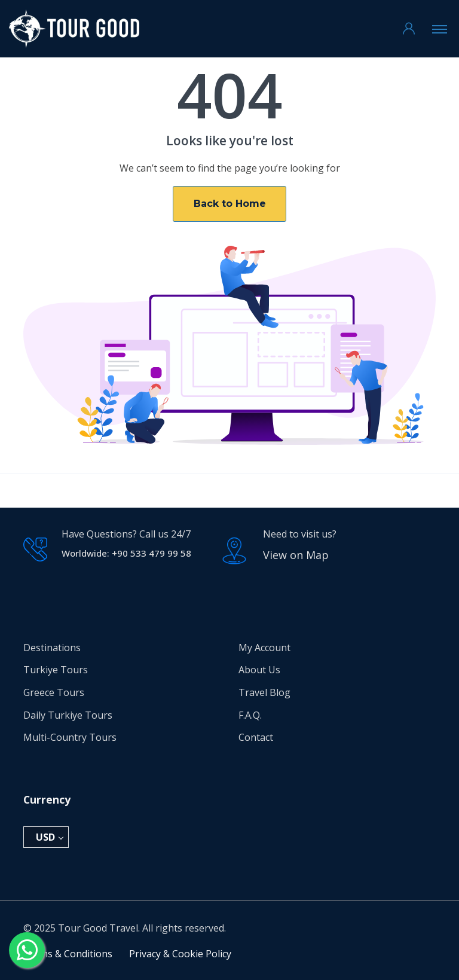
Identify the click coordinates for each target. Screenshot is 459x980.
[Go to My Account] (409, 29)
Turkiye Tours (56, 670)
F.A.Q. (250, 715)
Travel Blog (264, 692)
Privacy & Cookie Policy (180, 954)
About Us (259, 670)
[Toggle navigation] (440, 29)
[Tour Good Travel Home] (74, 29)
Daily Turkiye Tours (68, 715)
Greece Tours (54, 692)
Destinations (52, 648)
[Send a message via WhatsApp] (27, 950)
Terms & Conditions (68, 954)
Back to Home (230, 204)
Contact (256, 737)
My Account (264, 648)
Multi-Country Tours (70, 737)
